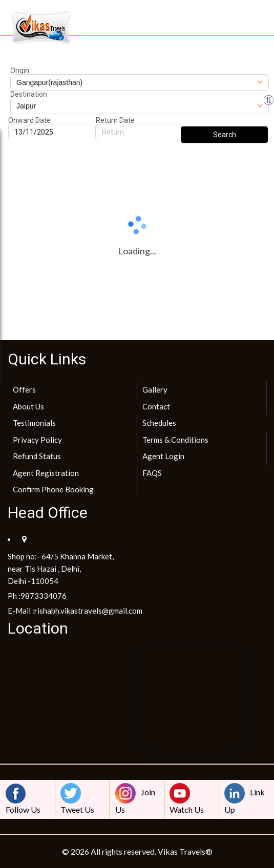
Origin (20, 71)
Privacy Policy (37, 440)
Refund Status (37, 456)
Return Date (115, 120)
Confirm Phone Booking (53, 489)
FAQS (152, 473)
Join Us (135, 799)
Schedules (159, 423)
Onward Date (29, 120)
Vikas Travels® (185, 851)
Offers (24, 389)
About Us (28, 406)
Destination (29, 94)
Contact (156, 406)
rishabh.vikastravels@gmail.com (88, 611)
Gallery (155, 389)
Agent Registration (46, 473)
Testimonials (34, 423)
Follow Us (23, 799)
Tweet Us (77, 799)
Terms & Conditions (175, 440)
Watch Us (187, 799)
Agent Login (163, 456)
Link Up (245, 799)
